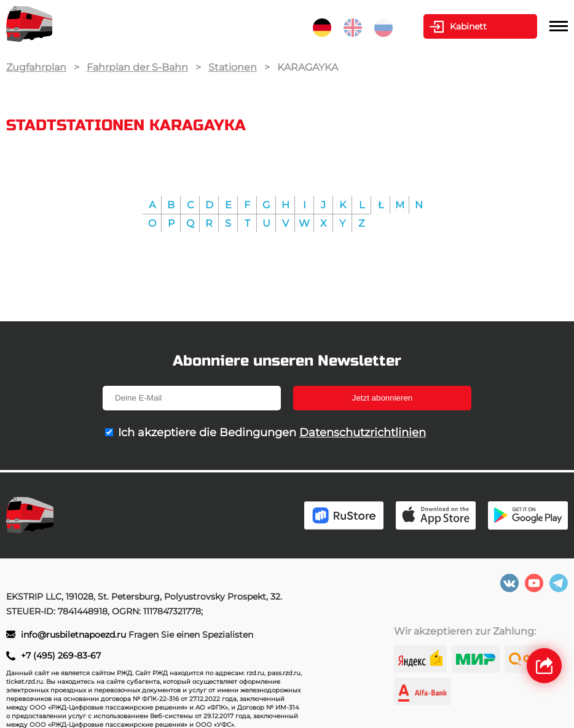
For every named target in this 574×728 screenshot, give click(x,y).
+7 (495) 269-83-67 (61, 656)
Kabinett (468, 26)
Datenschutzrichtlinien (363, 432)
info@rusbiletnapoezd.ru (73, 635)
